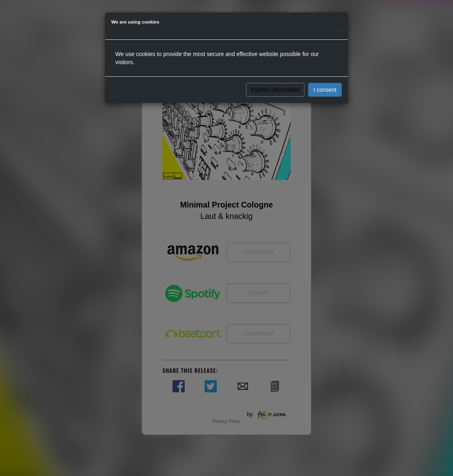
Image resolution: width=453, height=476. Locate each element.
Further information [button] (275, 90)
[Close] (339, 29)
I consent (325, 90)
